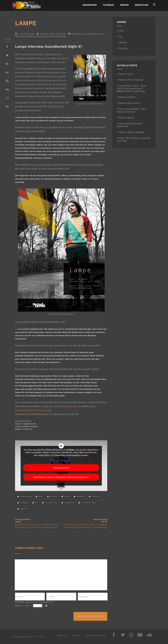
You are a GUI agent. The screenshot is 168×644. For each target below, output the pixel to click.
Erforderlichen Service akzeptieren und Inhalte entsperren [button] (61, 477)
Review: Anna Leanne (129, 103)
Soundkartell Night (59, 36)
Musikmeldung (31, 36)
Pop (36, 503)
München (95, 496)
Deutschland (76, 34)
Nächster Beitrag (84, 521)
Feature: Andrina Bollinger (131, 132)
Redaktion (142, 5)
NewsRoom (90, 5)
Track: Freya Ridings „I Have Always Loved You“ (132, 110)
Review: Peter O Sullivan (130, 80)
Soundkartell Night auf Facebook (31, 410)
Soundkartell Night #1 (23, 421)
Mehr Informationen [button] (61, 460)
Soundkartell (69, 503)
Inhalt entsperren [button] (61, 468)
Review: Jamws (125, 118)
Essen (85, 34)
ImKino (124, 5)
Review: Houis (125, 74)
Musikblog (24, 503)
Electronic (123, 48)
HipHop (122, 42)
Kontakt (76, 635)
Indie (120, 31)
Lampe (67, 496)
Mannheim (19, 36)
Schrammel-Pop (44, 36)
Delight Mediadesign (36, 636)
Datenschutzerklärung (96, 635)
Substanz (23, 509)
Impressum (63, 635)
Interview (101, 34)
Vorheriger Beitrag (38, 521)
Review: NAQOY (126, 97)
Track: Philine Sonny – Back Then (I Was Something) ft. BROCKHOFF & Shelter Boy (131, 88)
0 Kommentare (60, 34)
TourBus (108, 5)
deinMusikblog (26, 496)
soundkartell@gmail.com (65, 406)
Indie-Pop (92, 34)
